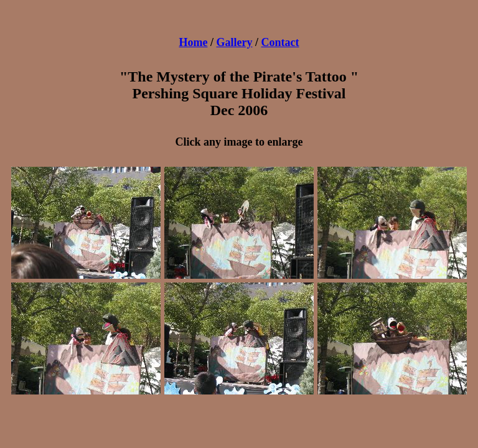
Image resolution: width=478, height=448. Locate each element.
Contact (280, 42)
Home (194, 42)
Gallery (235, 42)
